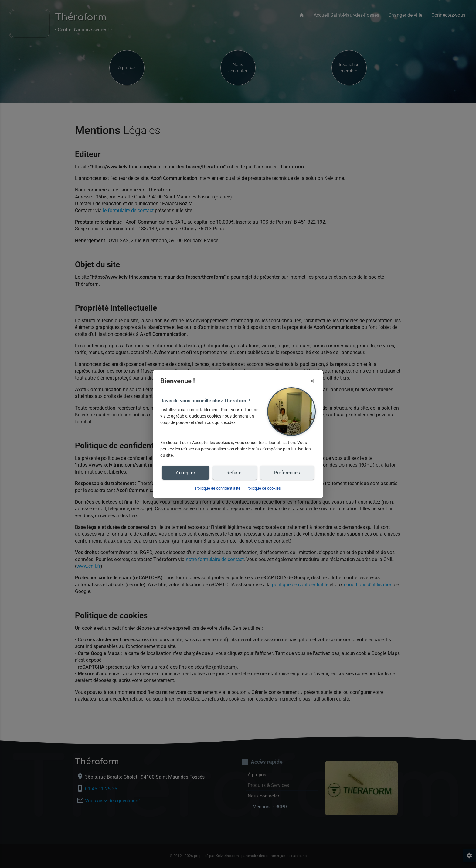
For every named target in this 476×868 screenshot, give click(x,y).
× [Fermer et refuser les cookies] (312, 381)
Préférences (287, 472)
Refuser (234, 472)
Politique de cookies (263, 488)
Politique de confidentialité (218, 488)
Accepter (185, 472)
